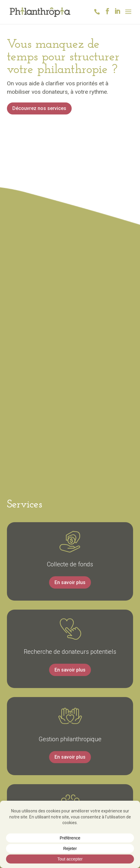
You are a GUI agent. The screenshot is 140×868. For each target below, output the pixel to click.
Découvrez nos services (39, 108)
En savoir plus (70, 582)
